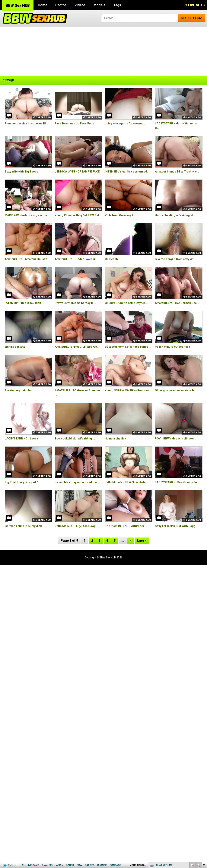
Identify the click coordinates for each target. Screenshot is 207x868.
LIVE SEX (195, 5)
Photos (61, 5)
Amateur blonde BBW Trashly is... (178, 171)
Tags (117, 5)
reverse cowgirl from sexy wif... (178, 263)
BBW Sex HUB (18, 5)
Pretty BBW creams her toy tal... (77, 311)
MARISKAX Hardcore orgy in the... (29, 215)
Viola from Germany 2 (120, 215)
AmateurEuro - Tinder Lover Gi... (78, 263)
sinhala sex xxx (15, 359)
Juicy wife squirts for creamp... (127, 123)
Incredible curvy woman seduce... (78, 499)
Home (43, 5)
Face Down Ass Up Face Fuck (76, 123)
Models (99, 5)
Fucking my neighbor (19, 408)
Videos (80, 5)
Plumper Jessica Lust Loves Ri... (28, 123)
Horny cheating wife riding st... (177, 215)
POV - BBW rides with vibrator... (177, 456)
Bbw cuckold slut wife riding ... (76, 456)
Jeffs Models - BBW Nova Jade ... (128, 499)
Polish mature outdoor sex (174, 359)
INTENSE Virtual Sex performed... (128, 171)
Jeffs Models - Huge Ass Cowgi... (78, 547)
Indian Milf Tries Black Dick (24, 311)
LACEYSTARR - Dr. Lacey (22, 456)
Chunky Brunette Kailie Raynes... (128, 311)
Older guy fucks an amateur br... (178, 408)
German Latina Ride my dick (24, 547)
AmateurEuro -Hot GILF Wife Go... (78, 359)
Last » (142, 562)
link (204, 809)
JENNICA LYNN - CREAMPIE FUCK (78, 171)
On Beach (112, 263)
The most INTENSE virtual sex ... (127, 547)
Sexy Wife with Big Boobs (23, 171)
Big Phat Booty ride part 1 (23, 499)
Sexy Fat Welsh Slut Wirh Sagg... (177, 547)
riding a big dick (116, 456)
